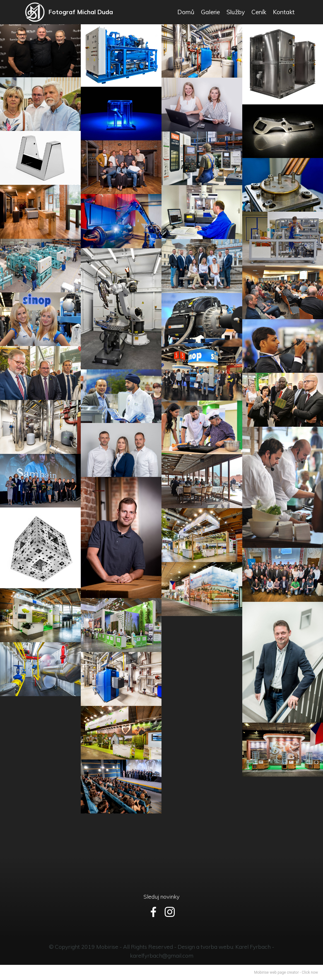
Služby (236, 12)
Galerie (210, 12)
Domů (186, 12)
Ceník (259, 12)
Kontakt (284, 12)
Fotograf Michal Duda (82, 12)
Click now (310, 972)
